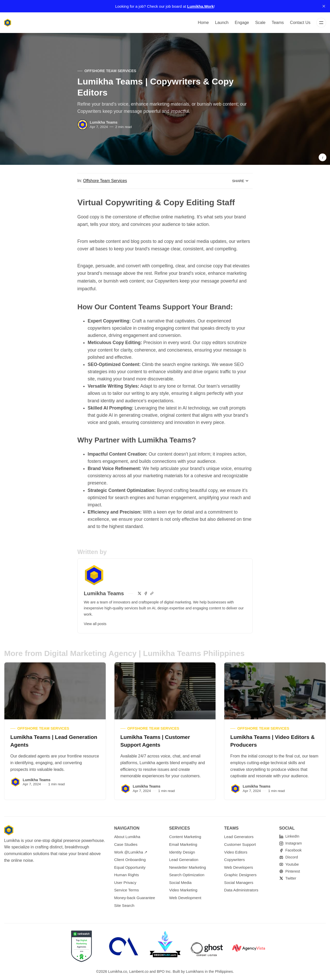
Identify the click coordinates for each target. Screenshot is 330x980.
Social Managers (239, 883)
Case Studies (126, 844)
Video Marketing (183, 890)
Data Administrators (241, 890)
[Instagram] (291, 843)
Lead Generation (184, 860)
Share (241, 181)
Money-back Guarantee (135, 898)
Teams (278, 23)
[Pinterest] (290, 871)
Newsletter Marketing (188, 867)
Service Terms (127, 890)
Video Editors (236, 852)
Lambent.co (139, 972)
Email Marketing (183, 844)
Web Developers (238, 867)
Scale (260, 23)
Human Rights (127, 875)
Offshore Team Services (110, 71)
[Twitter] (139, 593)
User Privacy (125, 883)
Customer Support (240, 844)
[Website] (152, 593)
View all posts (95, 624)
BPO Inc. (164, 972)
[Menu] (321, 23)
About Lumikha (127, 837)
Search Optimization (187, 875)
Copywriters (234, 860)
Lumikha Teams (104, 122)
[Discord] (289, 857)
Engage (242, 23)
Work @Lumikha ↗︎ (131, 852)
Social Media (180, 883)
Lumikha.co (118, 972)
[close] (324, 6)
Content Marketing (185, 837)
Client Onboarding (130, 860)
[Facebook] (146, 593)
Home (203, 23)
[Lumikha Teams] (82, 125)
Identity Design (182, 852)
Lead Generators (239, 837)
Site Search (124, 905)
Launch (222, 23)
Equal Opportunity (130, 867)
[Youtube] (289, 864)
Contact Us (300, 23)
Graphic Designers (240, 875)
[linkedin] (289, 836)
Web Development (185, 898)
